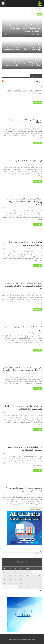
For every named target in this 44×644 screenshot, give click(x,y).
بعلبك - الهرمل (38, 93)
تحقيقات (30, 93)
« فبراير (40, 590)
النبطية (10, 90)
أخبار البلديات (38, 90)
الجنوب (25, 90)
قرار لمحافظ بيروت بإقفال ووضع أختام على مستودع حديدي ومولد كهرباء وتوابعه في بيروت (23, 28)
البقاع (31, 90)
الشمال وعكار (17, 90)
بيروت (40, 14)
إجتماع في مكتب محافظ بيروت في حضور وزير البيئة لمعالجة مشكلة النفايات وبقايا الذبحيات (24, 201)
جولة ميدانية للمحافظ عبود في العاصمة (26, 161)
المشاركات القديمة (35, 509)
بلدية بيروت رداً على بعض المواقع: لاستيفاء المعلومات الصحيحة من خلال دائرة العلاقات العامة (24, 286)
